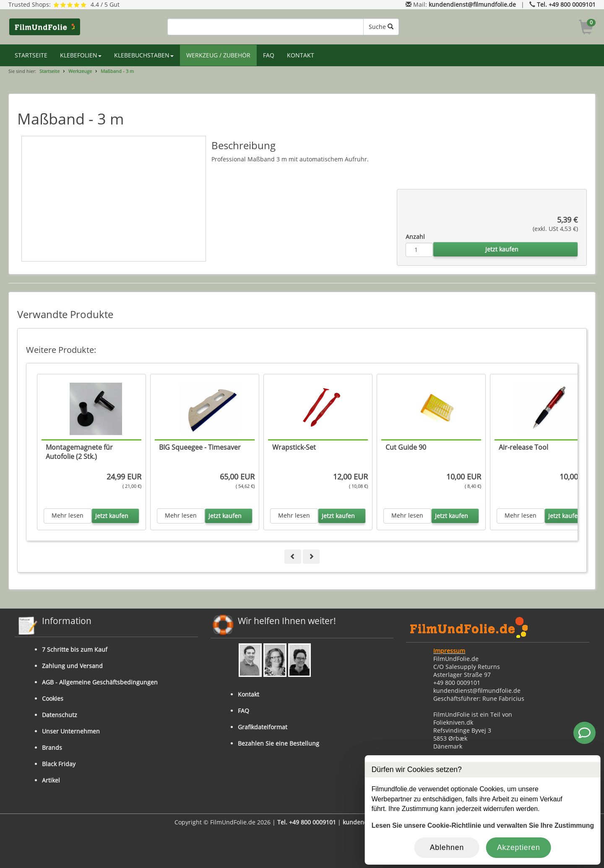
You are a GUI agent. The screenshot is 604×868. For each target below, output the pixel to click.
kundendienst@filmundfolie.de (472, 4)
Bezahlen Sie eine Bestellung (279, 743)
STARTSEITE (31, 55)
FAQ (269, 55)
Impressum (449, 651)
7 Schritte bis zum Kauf (75, 649)
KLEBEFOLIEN (81, 55)
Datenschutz (60, 715)
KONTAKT (301, 55)
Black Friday (59, 764)
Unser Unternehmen (71, 731)
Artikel (51, 780)
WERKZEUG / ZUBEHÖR (218, 55)
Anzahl (415, 237)
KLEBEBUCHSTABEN (144, 55)
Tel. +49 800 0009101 (566, 4)
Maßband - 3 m (117, 71)
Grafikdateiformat (263, 727)
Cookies (53, 698)
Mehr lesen (68, 515)
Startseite (49, 71)
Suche (381, 27)
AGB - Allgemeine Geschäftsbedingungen (100, 682)
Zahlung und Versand (72, 666)
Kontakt (249, 694)
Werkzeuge (80, 71)
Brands (52, 748)
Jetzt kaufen (502, 249)
